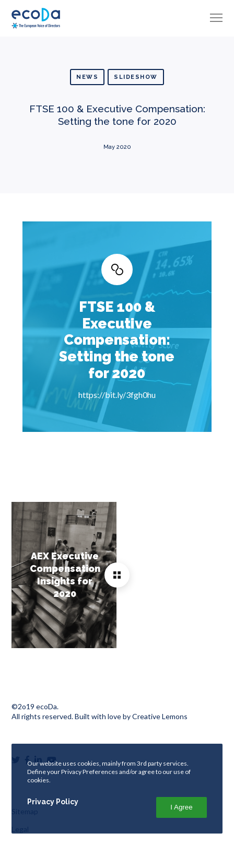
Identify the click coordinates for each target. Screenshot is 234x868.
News (87, 77)
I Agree (181, 807)
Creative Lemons (160, 716)
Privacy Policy (53, 802)
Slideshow (136, 77)
